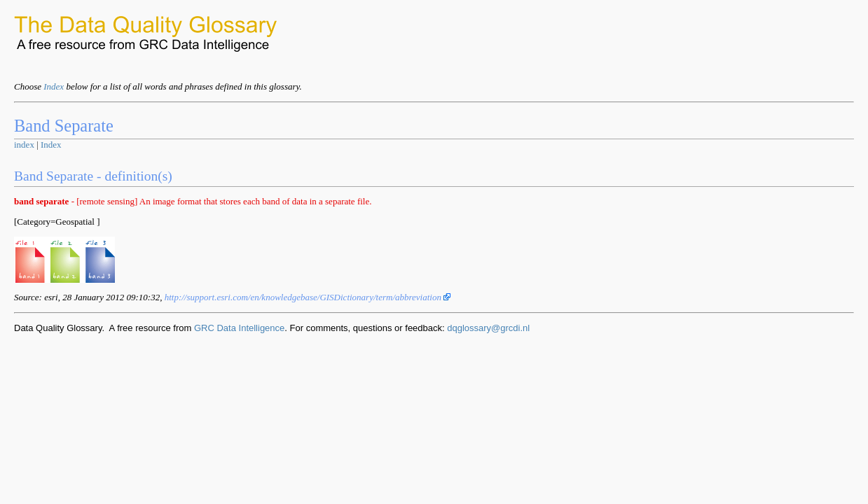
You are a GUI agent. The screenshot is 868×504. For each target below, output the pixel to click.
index (24, 145)
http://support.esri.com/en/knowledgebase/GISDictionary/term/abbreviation (308, 297)
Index (54, 86)
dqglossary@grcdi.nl (488, 328)
